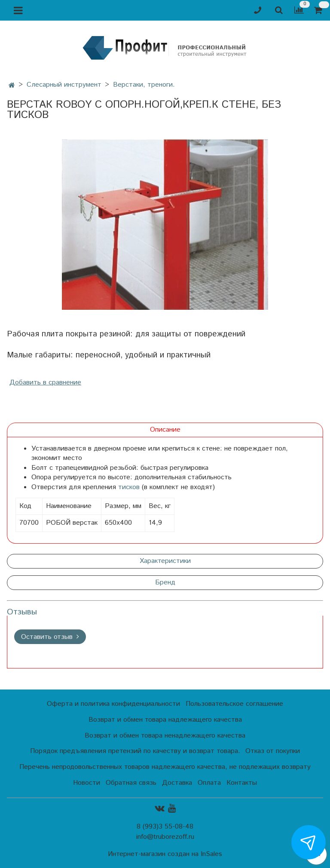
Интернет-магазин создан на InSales (165, 854)
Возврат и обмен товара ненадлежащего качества (165, 736)
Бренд (165, 582)
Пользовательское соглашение (234, 704)
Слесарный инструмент (64, 85)
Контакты (242, 783)
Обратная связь (131, 783)
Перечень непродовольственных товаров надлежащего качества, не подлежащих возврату (165, 767)
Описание (165, 430)
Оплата (209, 783)
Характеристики (165, 561)
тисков (129, 487)
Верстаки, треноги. (144, 85)
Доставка (177, 783)
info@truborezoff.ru (165, 837)
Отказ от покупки (273, 751)
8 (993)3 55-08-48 (165, 827)
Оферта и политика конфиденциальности (113, 704)
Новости (87, 783)
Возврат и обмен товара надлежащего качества (165, 720)
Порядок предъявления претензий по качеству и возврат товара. (135, 751)
